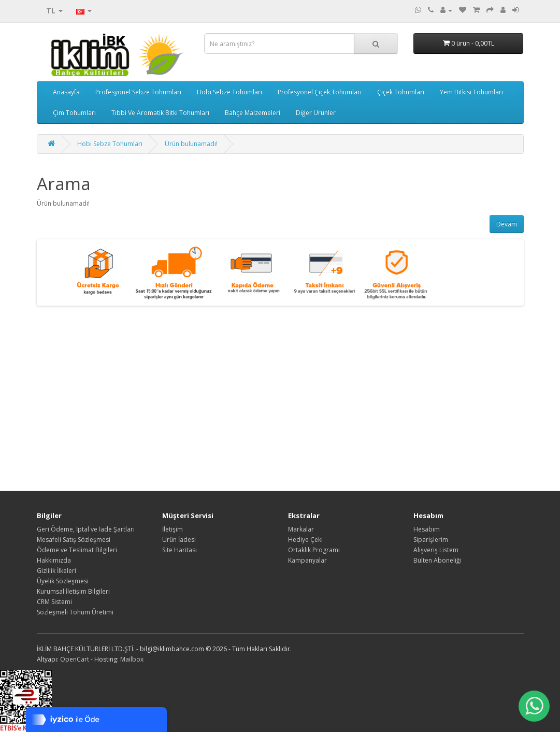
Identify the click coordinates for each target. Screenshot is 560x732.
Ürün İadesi (179, 540)
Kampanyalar (307, 560)
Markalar (301, 529)
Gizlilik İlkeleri (56, 571)
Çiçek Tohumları (401, 92)
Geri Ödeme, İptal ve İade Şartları (86, 529)
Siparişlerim (431, 540)
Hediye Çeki (305, 540)
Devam (507, 224)
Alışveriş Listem (436, 550)
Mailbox (132, 659)
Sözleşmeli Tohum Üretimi (75, 612)
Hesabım (427, 529)
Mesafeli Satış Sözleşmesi (74, 540)
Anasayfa (66, 92)
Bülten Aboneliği (437, 560)
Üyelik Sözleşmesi (63, 581)
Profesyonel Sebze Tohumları (138, 92)
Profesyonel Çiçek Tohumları (320, 92)
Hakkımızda (54, 560)
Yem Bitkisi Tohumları (471, 92)
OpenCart (75, 659)
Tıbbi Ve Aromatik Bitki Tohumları (160, 113)
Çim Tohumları (74, 113)
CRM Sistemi (54, 602)
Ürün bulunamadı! (191, 144)
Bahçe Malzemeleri (253, 113)
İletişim (173, 529)
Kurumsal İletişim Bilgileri (73, 591)
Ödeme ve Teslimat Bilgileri (77, 550)
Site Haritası (180, 550)
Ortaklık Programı (314, 550)
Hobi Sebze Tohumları (229, 92)
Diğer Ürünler (316, 113)
